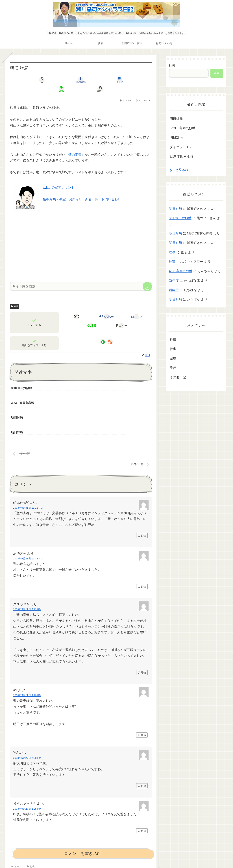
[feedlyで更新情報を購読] (103, 333)
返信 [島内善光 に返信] (142, 550)
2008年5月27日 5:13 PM (27, 572)
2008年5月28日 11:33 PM (28, 521)
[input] (81, 277)
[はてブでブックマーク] (81, 80)
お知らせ (75, 190)
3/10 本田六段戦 (181, 156)
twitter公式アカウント (59, 179)
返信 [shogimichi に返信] (142, 499)
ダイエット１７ (181, 147)
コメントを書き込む (83, 816)
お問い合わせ (111, 190)
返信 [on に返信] (142, 698)
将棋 (15, 297)
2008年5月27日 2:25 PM (27, 772)
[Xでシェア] (33, 80)
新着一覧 (92, 190)
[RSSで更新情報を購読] (110, 333)
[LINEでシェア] (105, 80)
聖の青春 (75, 146)
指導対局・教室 (54, 190)
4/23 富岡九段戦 (181, 271)
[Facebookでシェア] (57, 80)
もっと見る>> (179, 170)
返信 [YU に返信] (142, 749)
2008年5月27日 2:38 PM (27, 721)
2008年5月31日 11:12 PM (28, 471)
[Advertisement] (81, 236)
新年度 (174, 281)
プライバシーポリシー (117, 857)
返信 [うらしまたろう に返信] (142, 794)
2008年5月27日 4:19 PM (27, 658)
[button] (129, 80)
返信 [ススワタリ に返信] (142, 635)
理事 (172, 252)
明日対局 (176, 119)
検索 (172, 66)
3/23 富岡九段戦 (183, 128)
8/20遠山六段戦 (180, 218)
